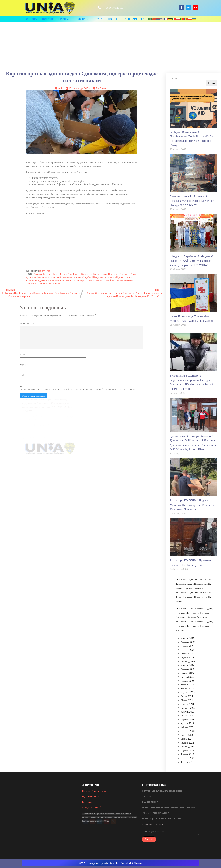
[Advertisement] (110, 45)
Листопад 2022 (188, 747)
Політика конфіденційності (96, 791)
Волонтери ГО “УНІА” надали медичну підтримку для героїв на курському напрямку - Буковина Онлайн (194, 613)
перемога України (82, 277)
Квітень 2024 (187, 689)
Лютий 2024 (187, 696)
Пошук (173, 79)
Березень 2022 (188, 758)
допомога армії (128, 274)
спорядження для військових (104, 280)
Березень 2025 (188, 650)
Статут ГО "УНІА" (92, 808)
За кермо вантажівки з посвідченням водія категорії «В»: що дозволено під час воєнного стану (192, 139)
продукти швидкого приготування (54, 280)
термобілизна (53, 284)
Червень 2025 (187, 646)
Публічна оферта (91, 797)
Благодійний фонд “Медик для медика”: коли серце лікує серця (191, 318)
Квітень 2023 (187, 727)
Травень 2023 (187, 723)
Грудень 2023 (187, 704)
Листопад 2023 (188, 708)
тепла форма (127, 280)
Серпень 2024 (188, 673)
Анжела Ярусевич (43, 274)
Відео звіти (45, 271)
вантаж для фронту (70, 274)
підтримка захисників (104, 277)
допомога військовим (38, 277)
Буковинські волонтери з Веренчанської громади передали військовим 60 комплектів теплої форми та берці (191, 382)
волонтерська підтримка (106, 274)
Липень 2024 (187, 677)
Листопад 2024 (188, 662)
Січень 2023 (187, 739)
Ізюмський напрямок (61, 277)
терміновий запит (36, 284)
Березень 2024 (188, 692)
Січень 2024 (187, 700)
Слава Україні (80, 280)
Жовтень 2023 (188, 712)
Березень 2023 (188, 731)
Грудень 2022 (187, 743)
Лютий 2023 (187, 735)
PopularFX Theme (132, 863)
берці (56, 274)
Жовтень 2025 (188, 638)
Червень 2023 (187, 720)
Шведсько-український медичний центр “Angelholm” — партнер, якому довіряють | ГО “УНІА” (192, 261)
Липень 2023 (187, 716)
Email (24, 365)
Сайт (23, 375)
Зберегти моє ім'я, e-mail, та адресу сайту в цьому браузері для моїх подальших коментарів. (78, 389)
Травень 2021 (187, 762)
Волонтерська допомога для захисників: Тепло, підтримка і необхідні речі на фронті (195, 597)
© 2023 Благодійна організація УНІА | (100, 863)
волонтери (87, 274)
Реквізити (87, 802)
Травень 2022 (187, 754)
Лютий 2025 (187, 654)
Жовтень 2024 (188, 665)
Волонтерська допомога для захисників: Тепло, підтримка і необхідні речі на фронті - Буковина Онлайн (195, 584)
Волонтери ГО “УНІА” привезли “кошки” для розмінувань (190, 563)
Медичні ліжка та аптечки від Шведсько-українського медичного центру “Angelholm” (192, 201)
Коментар (27, 324)
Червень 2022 (187, 750)
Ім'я (23, 355)
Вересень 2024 (188, 669)
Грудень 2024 (187, 658)
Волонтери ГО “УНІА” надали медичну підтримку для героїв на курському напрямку (192, 505)
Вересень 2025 (188, 642)
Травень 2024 (187, 685)
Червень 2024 (188, 681)
